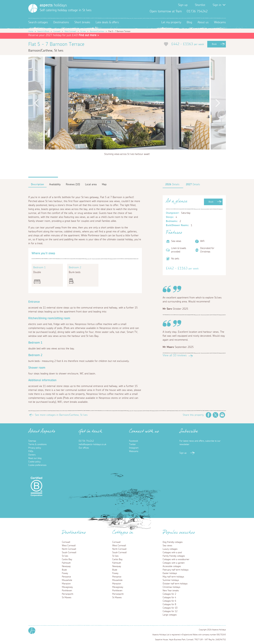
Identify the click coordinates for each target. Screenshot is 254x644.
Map (104, 184)
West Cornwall (70, 31)
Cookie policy (34, 462)
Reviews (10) (73, 184)
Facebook (213, 11)
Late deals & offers (107, 22)
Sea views (167, 546)
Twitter (218, 11)
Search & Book (43, 31)
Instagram (223, 11)
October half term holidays (175, 584)
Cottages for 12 (170, 611)
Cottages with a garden (174, 563)
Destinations (61, 22)
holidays (53, 5)
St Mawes (67, 598)
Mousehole (67, 580)
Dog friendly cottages (173, 542)
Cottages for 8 (169, 604)
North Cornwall (69, 549)
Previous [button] (37, 103)
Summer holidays (171, 580)
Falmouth (66, 563)
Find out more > (89, 35)
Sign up (183, 5)
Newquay (66, 566)
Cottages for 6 (169, 601)
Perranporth (68, 594)
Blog (189, 22)
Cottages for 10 (170, 608)
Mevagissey (67, 587)
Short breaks (82, 22)
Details (172, 184)
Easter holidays (170, 573)
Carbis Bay (67, 559)
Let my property (171, 22)
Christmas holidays (171, 587)
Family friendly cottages (174, 556)
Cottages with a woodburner (176, 559)
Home (31, 31)
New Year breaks (171, 591)
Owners (32, 455)
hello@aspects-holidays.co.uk (92, 444)
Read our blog (35, 458)
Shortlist (200, 5)
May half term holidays (173, 577)
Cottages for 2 (169, 594)
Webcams (220, 22)
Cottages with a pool (172, 553)
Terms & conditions (37, 444)
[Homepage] (33, 8)
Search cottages (38, 22)
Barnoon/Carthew (97, 31)
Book (214, 44)
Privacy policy (35, 448)
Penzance (66, 577)
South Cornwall (69, 553)
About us (203, 22)
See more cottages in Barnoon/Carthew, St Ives (61, 415)
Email (222, 415)
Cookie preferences (37, 465)
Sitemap (32, 441)
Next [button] (218, 103)
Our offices (84, 448)
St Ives (83, 31)
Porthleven (67, 591)
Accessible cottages (172, 566)
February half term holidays (176, 570)
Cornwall (57, 31)
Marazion (66, 584)
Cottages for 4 (169, 598)
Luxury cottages (170, 549)
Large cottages (170, 615)
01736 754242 (86, 441)
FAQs (31, 451)
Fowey (65, 573)
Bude (64, 570)
